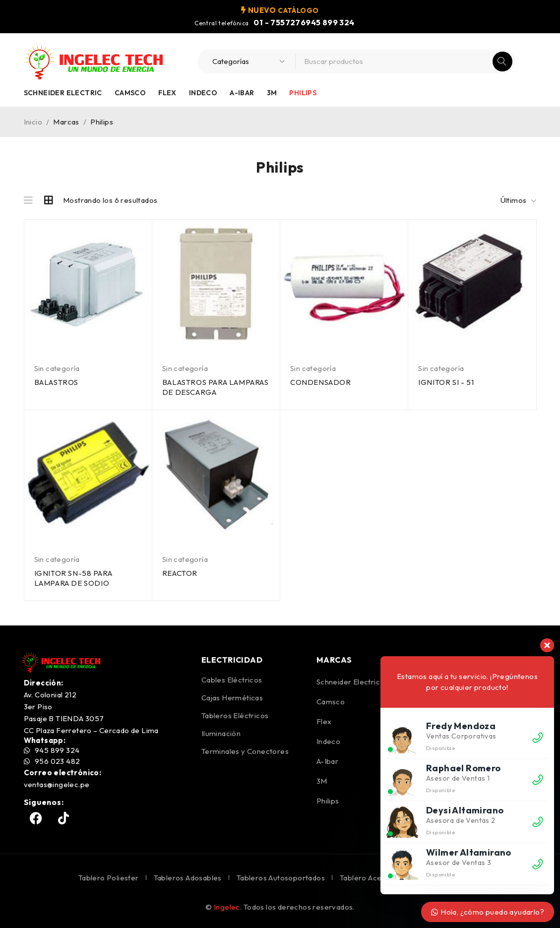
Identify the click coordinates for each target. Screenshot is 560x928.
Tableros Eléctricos (235, 715)
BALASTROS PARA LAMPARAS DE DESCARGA (216, 387)
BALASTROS (56, 382)
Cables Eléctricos (232, 680)
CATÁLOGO (298, 10)
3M (272, 93)
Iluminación (221, 733)
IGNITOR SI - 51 (446, 382)
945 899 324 (330, 22)
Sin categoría (57, 368)
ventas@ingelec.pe (57, 784)
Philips (303, 93)
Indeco (203, 93)
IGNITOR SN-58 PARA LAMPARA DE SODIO (73, 578)
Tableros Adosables (188, 878)
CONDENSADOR (321, 382)
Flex (167, 93)
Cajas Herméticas (232, 698)
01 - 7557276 (280, 22)
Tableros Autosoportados (281, 878)
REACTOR (180, 573)
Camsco (130, 93)
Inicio (33, 122)
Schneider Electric (63, 93)
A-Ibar (242, 93)
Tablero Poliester (109, 878)
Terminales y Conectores (245, 751)
